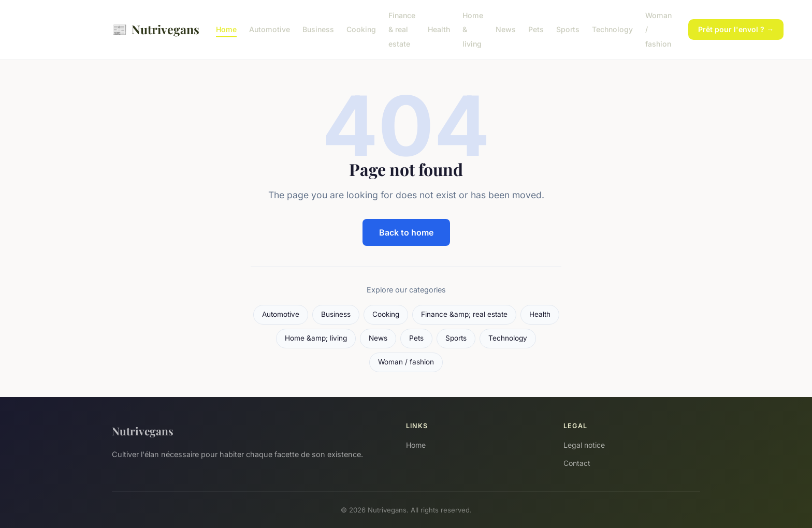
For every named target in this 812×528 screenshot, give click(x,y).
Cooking (361, 29)
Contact (577, 463)
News (506, 29)
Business (318, 29)
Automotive (270, 29)
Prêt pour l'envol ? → (736, 29)
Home (226, 29)
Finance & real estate (402, 29)
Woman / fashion (406, 362)
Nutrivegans (156, 29)
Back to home (406, 232)
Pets (536, 29)
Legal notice (584, 445)
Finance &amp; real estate (464, 314)
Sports (568, 29)
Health (439, 29)
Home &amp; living (316, 338)
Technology (612, 29)
